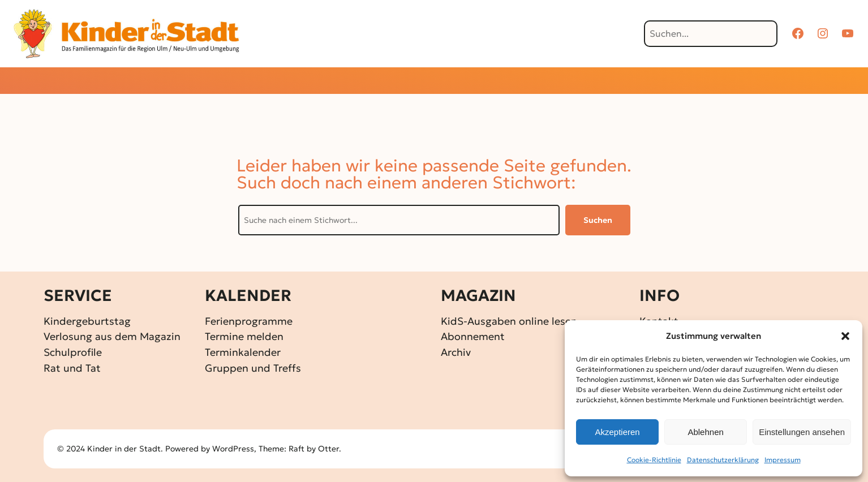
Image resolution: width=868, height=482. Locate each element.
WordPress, (235, 449)
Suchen (598, 220)
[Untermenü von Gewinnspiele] (414, 82)
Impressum (783, 460)
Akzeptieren (617, 432)
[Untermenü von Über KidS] (596, 82)
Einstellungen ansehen (802, 432)
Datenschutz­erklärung (723, 460)
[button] (845, 336)
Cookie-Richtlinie (654, 460)
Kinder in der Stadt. (125, 449)
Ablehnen (705, 432)
